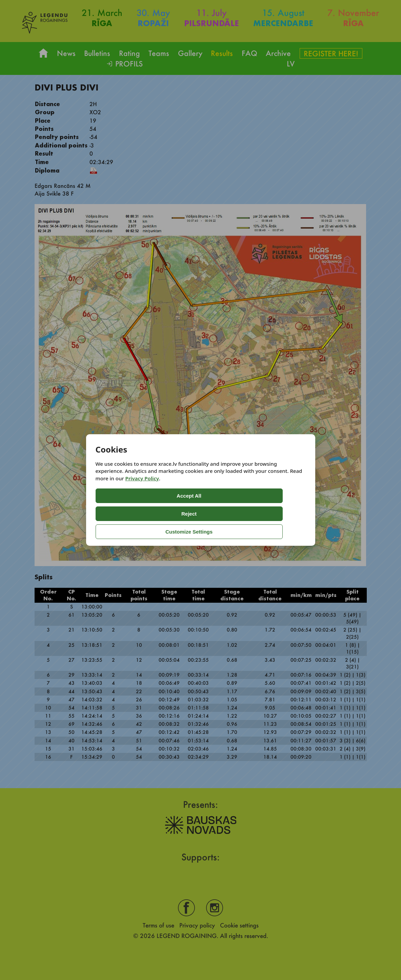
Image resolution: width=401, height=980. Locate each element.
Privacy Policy (142, 496)
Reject (180, 514)
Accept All (123, 514)
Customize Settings (242, 514)
